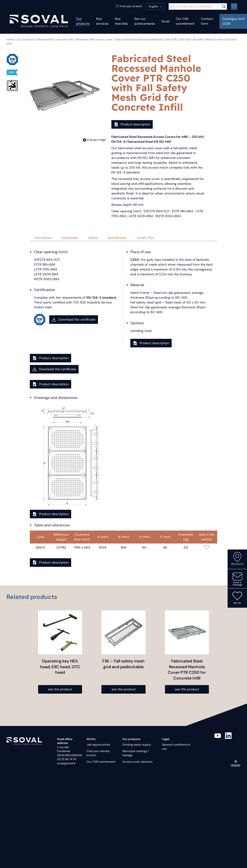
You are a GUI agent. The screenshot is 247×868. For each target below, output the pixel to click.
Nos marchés (121, 21)
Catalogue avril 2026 (233, 21)
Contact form (207, 21)
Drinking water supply (137, 745)
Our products (83, 21)
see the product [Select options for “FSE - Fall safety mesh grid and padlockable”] (124, 689)
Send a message (237, 579)
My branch (237, 559)
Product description (132, 124)
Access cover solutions (137, 762)
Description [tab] (43, 238)
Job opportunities (98, 745)
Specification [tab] (117, 238)
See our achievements (145, 21)
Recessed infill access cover (94, 39)
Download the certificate (74, 319)
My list (237, 598)
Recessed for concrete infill (55, 39)
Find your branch (129, 6)
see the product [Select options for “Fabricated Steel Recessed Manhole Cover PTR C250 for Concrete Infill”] (187, 689)
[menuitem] (155, 6)
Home (10, 39)
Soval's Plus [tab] (145, 238)
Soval (165, 21)
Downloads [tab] (70, 238)
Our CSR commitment (185, 21)
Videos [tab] (93, 238)
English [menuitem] (153, 6)
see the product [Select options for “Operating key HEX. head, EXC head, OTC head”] (60, 689)
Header (236, 763)
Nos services (102, 21)
